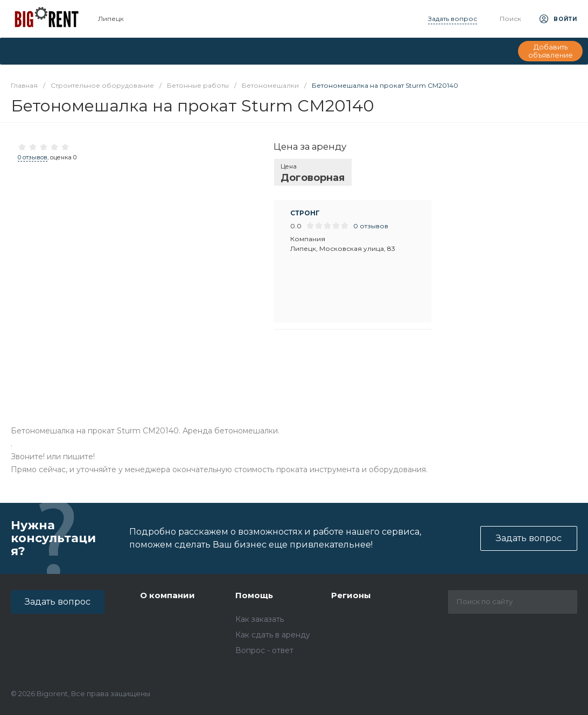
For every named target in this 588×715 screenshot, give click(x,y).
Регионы (351, 595)
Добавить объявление (551, 51)
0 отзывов (33, 157)
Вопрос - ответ (264, 650)
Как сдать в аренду (273, 635)
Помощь (254, 595)
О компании (167, 595)
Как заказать (260, 619)
